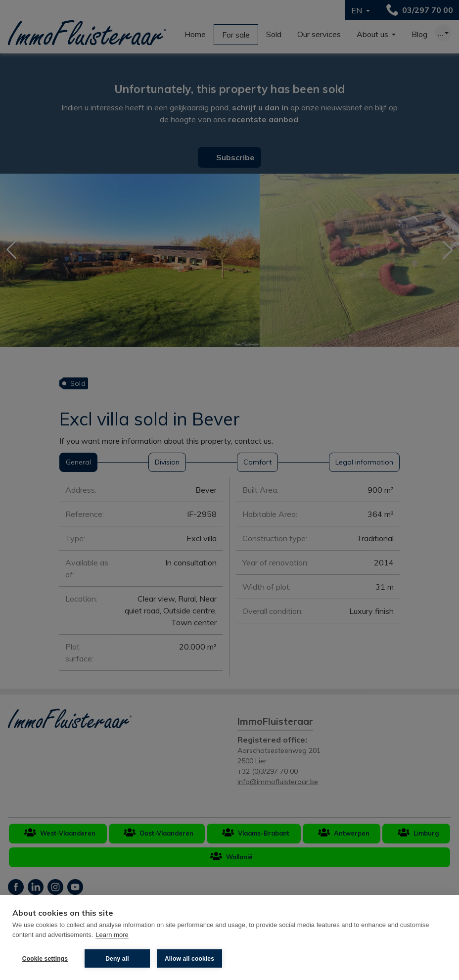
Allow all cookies (189, 959)
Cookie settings (45, 959)
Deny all (117, 959)
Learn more (112, 935)
